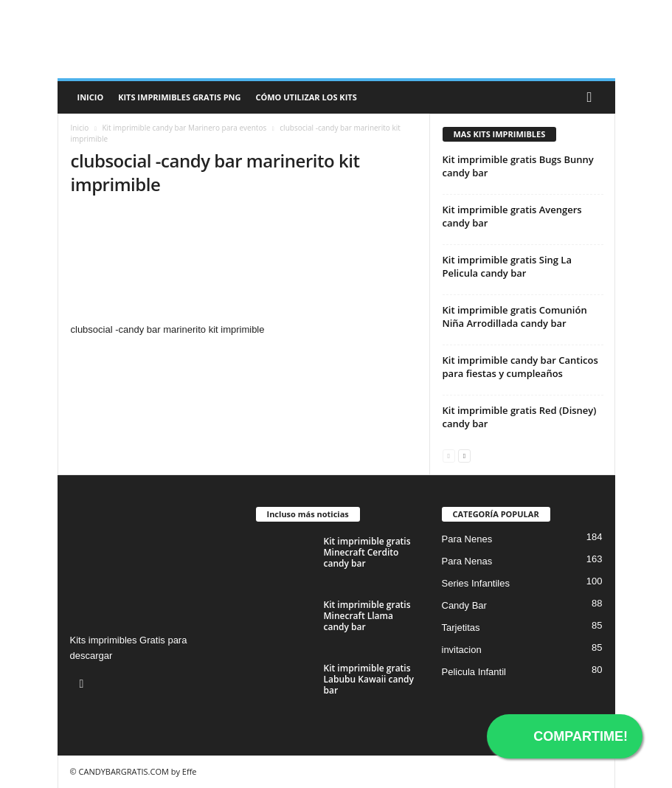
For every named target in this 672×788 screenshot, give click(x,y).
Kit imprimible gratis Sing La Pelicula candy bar (507, 266)
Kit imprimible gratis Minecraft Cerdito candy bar (367, 552)
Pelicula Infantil (474, 672)
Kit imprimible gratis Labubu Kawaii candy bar (369, 679)
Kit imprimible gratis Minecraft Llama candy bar (367, 616)
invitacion (462, 650)
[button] (593, 97)
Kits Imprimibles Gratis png (179, 97)
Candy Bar (464, 605)
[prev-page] (449, 455)
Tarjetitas (461, 628)
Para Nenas (467, 561)
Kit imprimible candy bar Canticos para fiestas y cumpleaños (520, 367)
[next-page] (464, 455)
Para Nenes (467, 539)
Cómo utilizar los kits (306, 97)
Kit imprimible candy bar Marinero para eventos (184, 128)
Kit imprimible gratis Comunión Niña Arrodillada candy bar (515, 317)
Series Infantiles (476, 583)
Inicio (91, 97)
